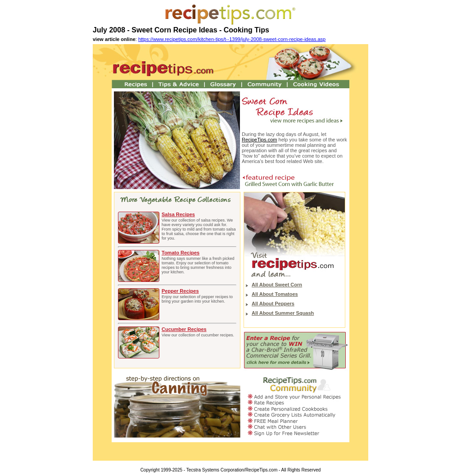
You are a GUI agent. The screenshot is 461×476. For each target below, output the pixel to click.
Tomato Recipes (181, 253)
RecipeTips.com (259, 140)
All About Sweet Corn (277, 285)
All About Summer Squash (283, 313)
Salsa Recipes (178, 214)
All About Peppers (273, 304)
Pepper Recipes (180, 291)
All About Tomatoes (275, 294)
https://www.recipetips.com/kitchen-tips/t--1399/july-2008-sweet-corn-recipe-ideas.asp (232, 39)
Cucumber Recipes (184, 329)
